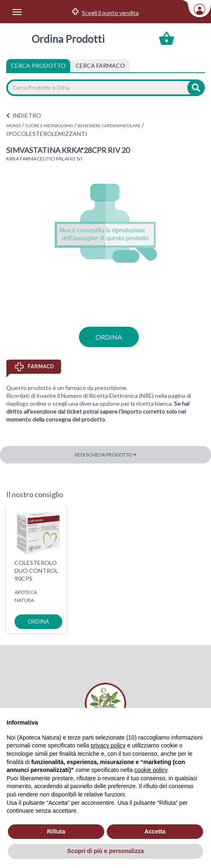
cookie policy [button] (151, 770)
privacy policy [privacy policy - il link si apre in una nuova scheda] (108, 745)
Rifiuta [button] (56, 831)
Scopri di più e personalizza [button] (105, 851)
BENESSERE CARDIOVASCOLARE (109, 126)
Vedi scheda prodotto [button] (105, 455)
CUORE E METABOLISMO (49, 126)
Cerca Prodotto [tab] (38, 65)
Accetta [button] (155, 831)
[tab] (100, 66)
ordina (109, 337)
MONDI (13, 126)
